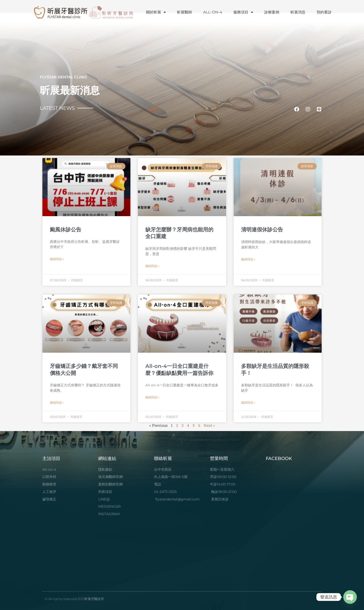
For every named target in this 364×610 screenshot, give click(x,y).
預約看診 (324, 12)
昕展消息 (298, 12)
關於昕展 (156, 12)
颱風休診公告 (66, 229)
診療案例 (272, 12)
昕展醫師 (184, 12)
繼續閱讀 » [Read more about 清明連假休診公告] (248, 259)
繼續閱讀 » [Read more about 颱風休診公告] (57, 259)
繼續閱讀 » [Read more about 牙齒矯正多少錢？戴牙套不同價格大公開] (57, 403)
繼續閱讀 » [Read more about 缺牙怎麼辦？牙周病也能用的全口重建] (152, 266)
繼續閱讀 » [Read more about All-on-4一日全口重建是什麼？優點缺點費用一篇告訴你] (152, 397)
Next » (209, 425)
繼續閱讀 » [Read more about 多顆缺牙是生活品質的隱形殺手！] (248, 403)
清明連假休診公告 (262, 229)
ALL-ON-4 (213, 12)
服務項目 (243, 12)
